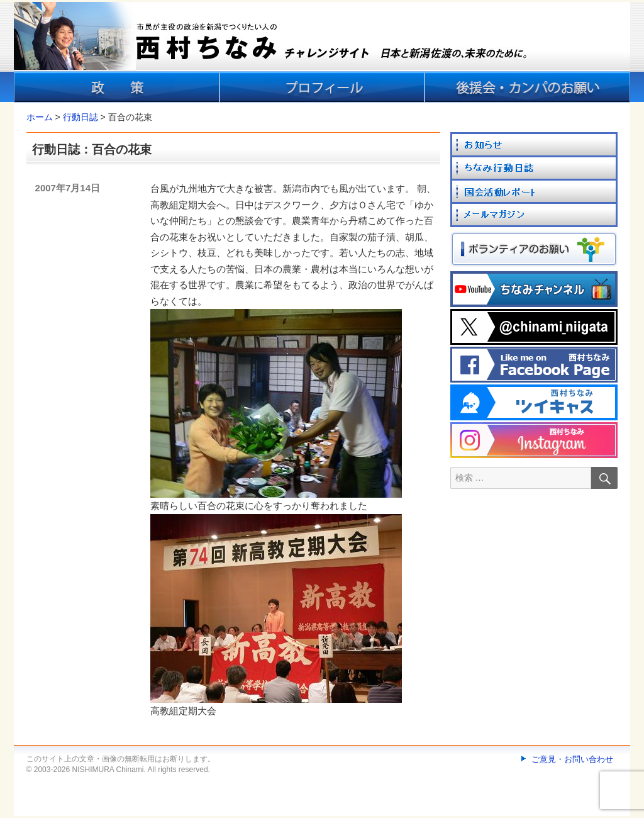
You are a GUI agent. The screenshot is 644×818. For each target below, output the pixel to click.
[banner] (322, 52)
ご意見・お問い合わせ (572, 759)
